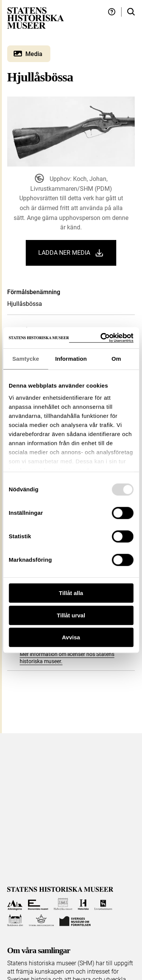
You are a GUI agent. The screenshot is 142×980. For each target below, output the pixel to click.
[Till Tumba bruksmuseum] (41, 920)
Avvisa (71, 637)
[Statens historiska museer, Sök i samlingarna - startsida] (36, 18)
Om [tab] (116, 359)
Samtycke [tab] (26, 359)
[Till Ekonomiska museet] (38, 904)
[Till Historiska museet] (83, 904)
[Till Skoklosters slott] (15, 920)
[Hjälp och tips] (112, 12)
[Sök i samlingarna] (131, 12)
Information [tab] (71, 359)
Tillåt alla (71, 593)
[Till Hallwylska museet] (63, 904)
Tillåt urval (71, 615)
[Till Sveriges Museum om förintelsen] (75, 920)
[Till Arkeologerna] (15, 904)
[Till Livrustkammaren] (103, 904)
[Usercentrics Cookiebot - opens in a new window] (101, 338)
